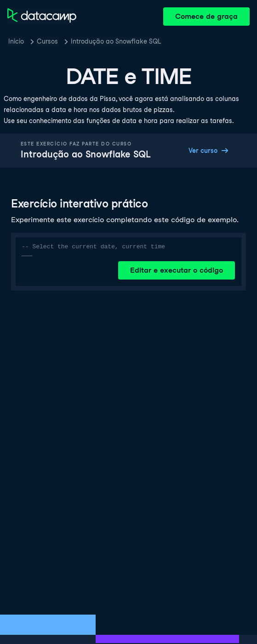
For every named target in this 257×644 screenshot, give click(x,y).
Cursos (47, 41)
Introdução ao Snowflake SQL (116, 41)
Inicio (16, 41)
